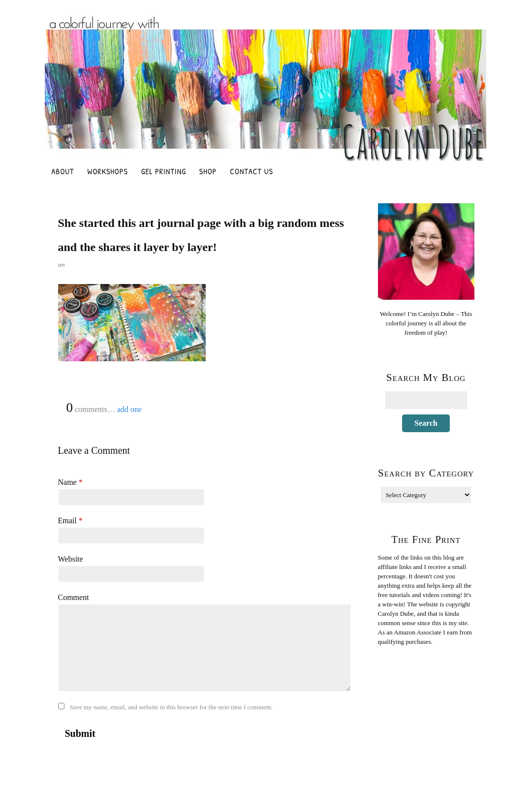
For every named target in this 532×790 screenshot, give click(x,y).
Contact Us (251, 171)
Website (71, 559)
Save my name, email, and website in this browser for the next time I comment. (172, 707)
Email (70, 521)
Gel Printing (164, 171)
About (63, 171)
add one (129, 409)
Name (70, 482)
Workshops (108, 171)
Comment (74, 597)
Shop (208, 171)
